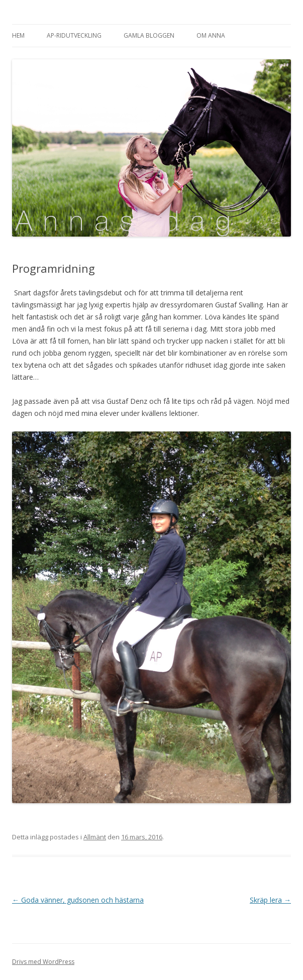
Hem (18, 35)
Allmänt (95, 837)
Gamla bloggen (149, 35)
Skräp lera (270, 900)
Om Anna (211, 35)
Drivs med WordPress (43, 962)
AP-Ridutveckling (74, 35)
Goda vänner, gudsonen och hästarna (78, 900)
